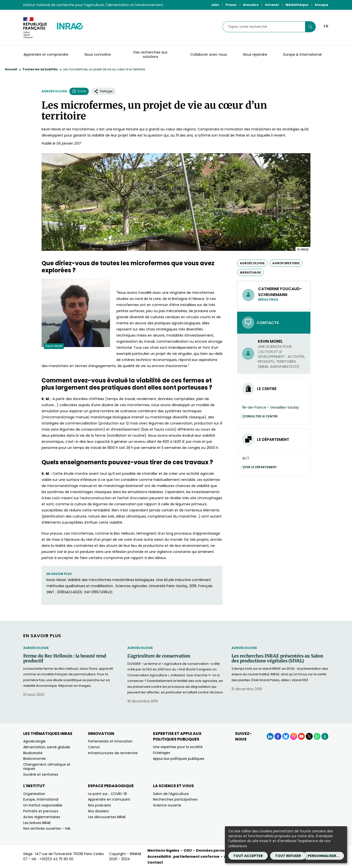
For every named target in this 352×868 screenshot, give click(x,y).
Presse (231, 5)
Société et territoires (41, 774)
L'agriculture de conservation (159, 656)
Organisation (34, 794)
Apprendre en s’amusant (109, 799)
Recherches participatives (175, 799)
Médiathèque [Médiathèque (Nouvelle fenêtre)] (297, 5)
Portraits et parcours (41, 811)
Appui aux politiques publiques (179, 759)
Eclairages (162, 753)
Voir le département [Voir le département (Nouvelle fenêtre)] (261, 467)
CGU (188, 850)
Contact (155, 862)
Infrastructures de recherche (113, 753)
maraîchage (250, 272)
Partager (103, 91)
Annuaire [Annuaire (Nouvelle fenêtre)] (251, 5)
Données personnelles (217, 850)
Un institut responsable (43, 805)
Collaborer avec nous (209, 54)
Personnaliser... (323, 856)
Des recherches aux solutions (150, 54)
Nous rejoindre (255, 54)
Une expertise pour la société (178, 747)
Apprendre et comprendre (46, 54)
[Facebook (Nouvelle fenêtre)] (278, 736)
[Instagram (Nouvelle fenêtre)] (294, 736)
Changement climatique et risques (47, 767)
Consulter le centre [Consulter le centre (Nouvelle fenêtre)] (261, 416)
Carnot (94, 747)
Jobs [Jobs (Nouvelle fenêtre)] (215, 5)
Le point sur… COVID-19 (107, 794)
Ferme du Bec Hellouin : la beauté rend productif (65, 658)
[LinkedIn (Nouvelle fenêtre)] (270, 736)
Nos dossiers (98, 811)
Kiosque (322, 5)
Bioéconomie (34, 759)
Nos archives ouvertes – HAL (47, 828)
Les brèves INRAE (37, 823)
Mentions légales (163, 850)
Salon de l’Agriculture (171, 794)
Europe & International (302, 54)
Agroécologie (54, 91)
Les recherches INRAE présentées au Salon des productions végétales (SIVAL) (277, 658)
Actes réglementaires (42, 817)
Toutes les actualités (40, 69)
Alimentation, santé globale (47, 747)
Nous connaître (98, 54)
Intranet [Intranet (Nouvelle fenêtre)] (272, 5)
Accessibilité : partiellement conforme (183, 857)
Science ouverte (167, 805)
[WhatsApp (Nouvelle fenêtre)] (317, 736)
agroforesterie (286, 263)
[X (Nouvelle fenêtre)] (309, 736)
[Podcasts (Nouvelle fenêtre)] (325, 736)
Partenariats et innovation (110, 741)
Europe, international (41, 799)
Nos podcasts (99, 805)
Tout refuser (288, 856)
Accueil (11, 69)
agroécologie (252, 263)
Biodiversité (33, 753)
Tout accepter (248, 856)
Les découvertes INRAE (107, 817)
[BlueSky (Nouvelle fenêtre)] (286, 736)
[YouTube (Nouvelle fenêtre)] (301, 736)
